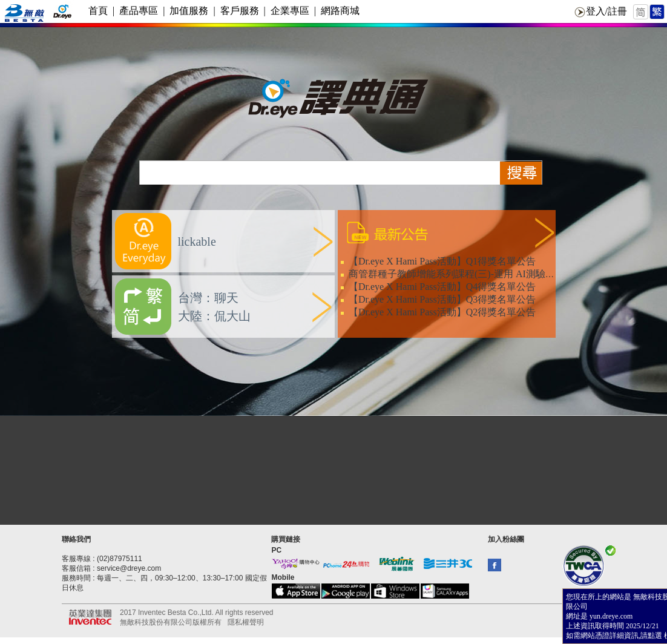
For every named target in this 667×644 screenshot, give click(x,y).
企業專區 (290, 11)
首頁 (98, 11)
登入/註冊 (606, 11)
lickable (197, 241)
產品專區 (139, 11)
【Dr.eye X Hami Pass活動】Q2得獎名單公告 (442, 312)
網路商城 (340, 11)
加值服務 (189, 11)
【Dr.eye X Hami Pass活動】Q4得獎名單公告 (442, 287)
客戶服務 (240, 11)
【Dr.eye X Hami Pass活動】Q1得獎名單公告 (442, 261)
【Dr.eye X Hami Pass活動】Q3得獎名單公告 (442, 299)
